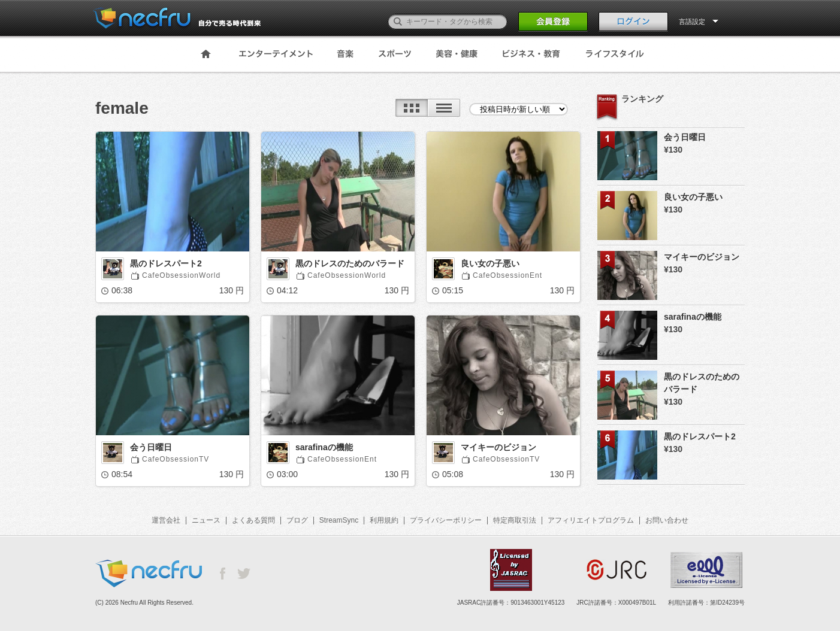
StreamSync (339, 520)
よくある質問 (253, 520)
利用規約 (384, 520)
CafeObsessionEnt (507, 275)
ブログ (297, 520)
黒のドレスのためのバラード (350, 263)
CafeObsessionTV (176, 459)
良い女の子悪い (490, 263)
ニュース (206, 520)
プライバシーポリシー (446, 520)
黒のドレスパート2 (166, 263)
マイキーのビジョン (498, 447)
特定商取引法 (515, 520)
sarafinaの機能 (324, 447)
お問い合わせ (667, 520)
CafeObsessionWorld (181, 275)
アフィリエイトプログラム (591, 520)
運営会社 (166, 520)
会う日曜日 (151, 447)
